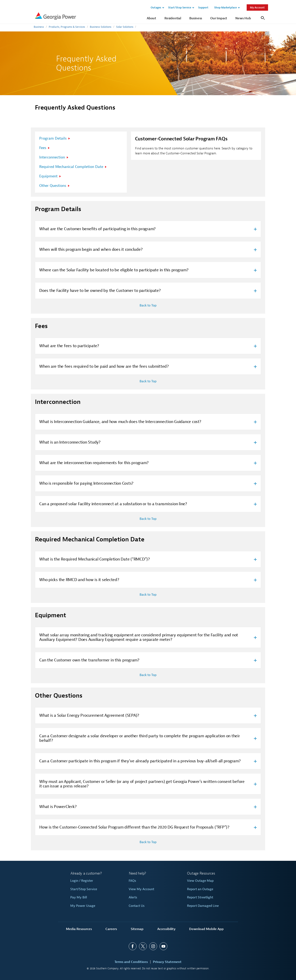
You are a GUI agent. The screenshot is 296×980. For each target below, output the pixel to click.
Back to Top (148, 305)
